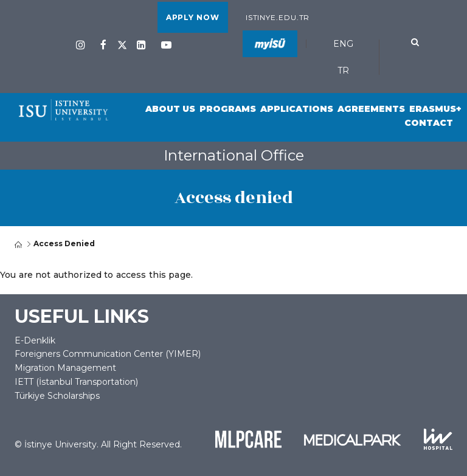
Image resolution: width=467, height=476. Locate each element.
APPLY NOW (193, 17)
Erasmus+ (435, 109)
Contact (429, 123)
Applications (297, 109)
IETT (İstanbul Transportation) (76, 382)
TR (343, 71)
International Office (234, 155)
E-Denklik (35, 340)
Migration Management (65, 368)
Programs (228, 109)
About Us (170, 109)
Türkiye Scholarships (57, 396)
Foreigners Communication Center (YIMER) (108, 354)
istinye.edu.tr (278, 17)
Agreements (371, 109)
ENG (343, 44)
